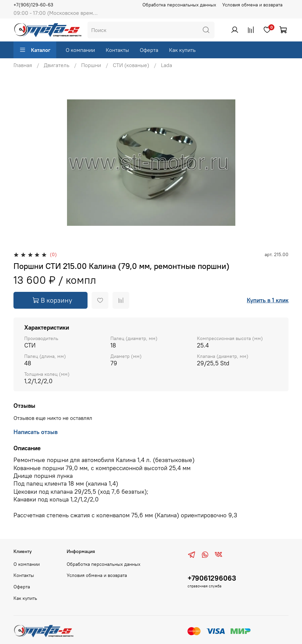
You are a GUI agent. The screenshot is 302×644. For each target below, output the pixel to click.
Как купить (182, 50)
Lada (166, 65)
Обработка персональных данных (179, 5)
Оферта (149, 50)
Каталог (35, 50)
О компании (80, 50)
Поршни (91, 65)
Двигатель (57, 65)
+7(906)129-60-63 (33, 5)
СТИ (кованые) (131, 65)
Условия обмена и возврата (252, 5)
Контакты (117, 50)
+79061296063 (212, 578)
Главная (23, 65)
